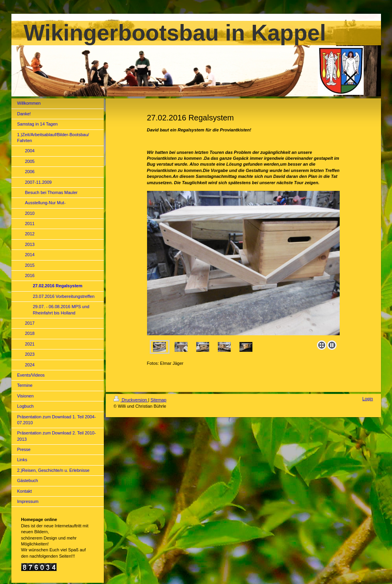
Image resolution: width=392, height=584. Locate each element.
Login (368, 399)
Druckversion (131, 400)
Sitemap (158, 400)
